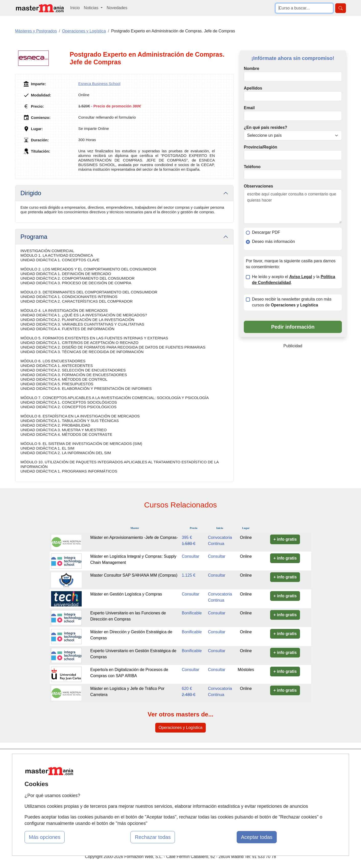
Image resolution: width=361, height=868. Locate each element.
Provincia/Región (261, 147)
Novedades (117, 8)
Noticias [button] (92, 8)
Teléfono (252, 167)
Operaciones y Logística (180, 728)
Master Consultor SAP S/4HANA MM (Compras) (134, 575)
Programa (34, 237)
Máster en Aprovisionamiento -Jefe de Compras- (134, 537)
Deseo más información (273, 241)
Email (249, 108)
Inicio (75, 8)
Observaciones (258, 186)
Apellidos (253, 88)
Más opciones (45, 837)
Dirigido (31, 193)
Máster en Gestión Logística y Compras (126, 594)
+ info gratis (285, 539)
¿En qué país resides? (266, 127)
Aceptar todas (257, 837)
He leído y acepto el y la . (294, 280)
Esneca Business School (99, 84)
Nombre (251, 69)
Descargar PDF (266, 232)
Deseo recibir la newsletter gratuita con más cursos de (292, 302)
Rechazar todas (153, 837)
